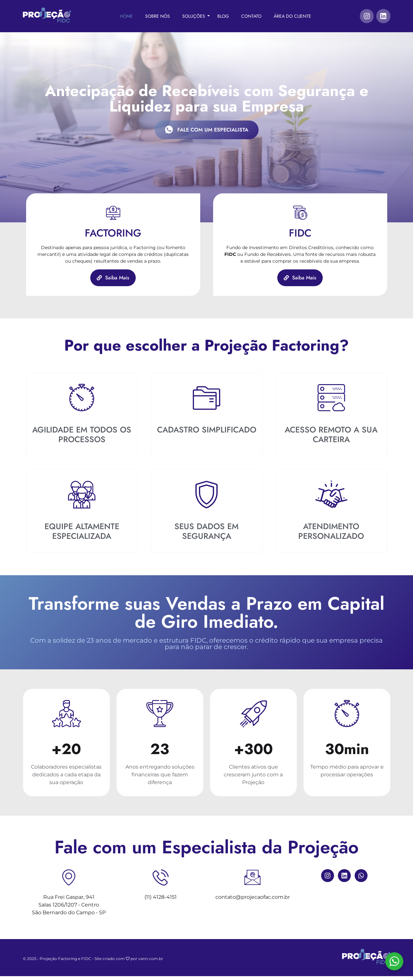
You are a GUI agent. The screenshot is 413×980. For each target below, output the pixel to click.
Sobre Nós (157, 16)
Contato (251, 16)
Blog (223, 16)
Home (126, 16)
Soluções (195, 16)
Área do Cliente (292, 16)
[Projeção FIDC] (47, 15)
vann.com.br (151, 963)
